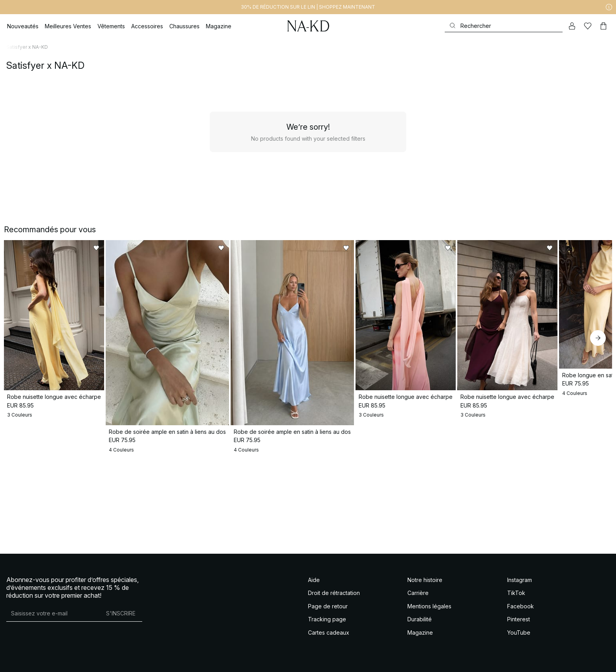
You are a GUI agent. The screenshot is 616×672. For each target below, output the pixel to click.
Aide (314, 580)
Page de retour (328, 606)
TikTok (516, 593)
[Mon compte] (572, 26)
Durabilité (420, 619)
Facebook (521, 606)
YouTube (519, 633)
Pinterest (519, 619)
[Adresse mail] (53, 613)
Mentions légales (429, 606)
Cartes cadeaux (329, 633)
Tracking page (327, 619)
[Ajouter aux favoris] (147, 248)
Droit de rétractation (334, 593)
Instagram (520, 580)
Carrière (418, 593)
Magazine (420, 633)
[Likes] (588, 26)
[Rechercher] (504, 26)
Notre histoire (425, 580)
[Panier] (603, 26)
